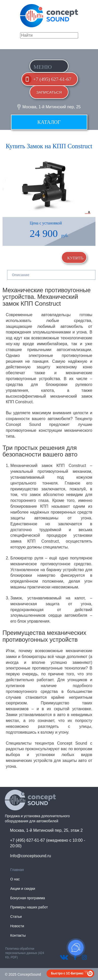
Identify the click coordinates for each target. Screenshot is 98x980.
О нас (15, 879)
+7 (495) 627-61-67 (52, 79)
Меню (43, 67)
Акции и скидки (23, 889)
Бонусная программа (27, 898)
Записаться (49, 92)
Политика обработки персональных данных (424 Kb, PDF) (25, 953)
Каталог (49, 122)
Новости (17, 926)
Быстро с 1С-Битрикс (67, 973)
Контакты (18, 935)
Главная (17, 870)
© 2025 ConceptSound (23, 974)
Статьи (16, 917)
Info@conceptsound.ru (30, 856)
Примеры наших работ (29, 907)
